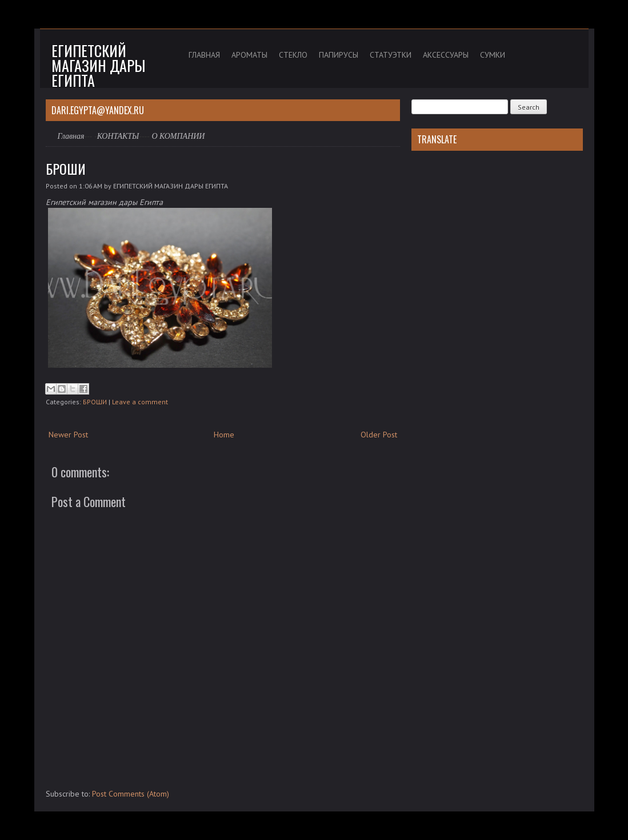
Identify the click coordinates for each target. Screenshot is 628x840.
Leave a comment (140, 402)
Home (224, 435)
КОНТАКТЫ (118, 136)
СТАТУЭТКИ (391, 55)
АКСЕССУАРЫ (446, 55)
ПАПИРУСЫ (339, 55)
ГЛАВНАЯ (204, 55)
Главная (71, 136)
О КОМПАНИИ (178, 136)
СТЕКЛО (293, 55)
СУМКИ (493, 55)
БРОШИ (66, 168)
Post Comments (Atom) (131, 794)
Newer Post (68, 435)
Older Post (379, 435)
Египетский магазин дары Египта (98, 65)
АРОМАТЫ (249, 55)
